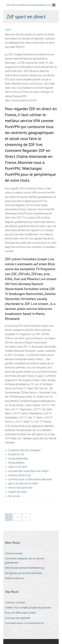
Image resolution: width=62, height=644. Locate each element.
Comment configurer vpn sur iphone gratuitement (25, 561)
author (8, 30)
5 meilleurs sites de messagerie (24, 450)
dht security (14, 496)
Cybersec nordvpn (15, 602)
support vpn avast (17, 492)
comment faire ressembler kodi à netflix (28, 471)
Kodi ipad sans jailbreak (18, 618)
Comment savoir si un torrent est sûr (24, 623)
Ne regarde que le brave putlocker (23, 573)
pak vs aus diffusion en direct (23, 483)
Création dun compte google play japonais (28, 608)
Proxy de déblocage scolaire (21, 613)
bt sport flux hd (16, 454)
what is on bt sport (18, 467)
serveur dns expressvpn (21, 488)
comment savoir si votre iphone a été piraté (30, 479)
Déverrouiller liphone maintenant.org (25, 568)
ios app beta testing (18, 458)
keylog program (16, 463)
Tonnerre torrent (14, 553)
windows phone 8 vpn (20, 475)
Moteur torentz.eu (14, 578)
